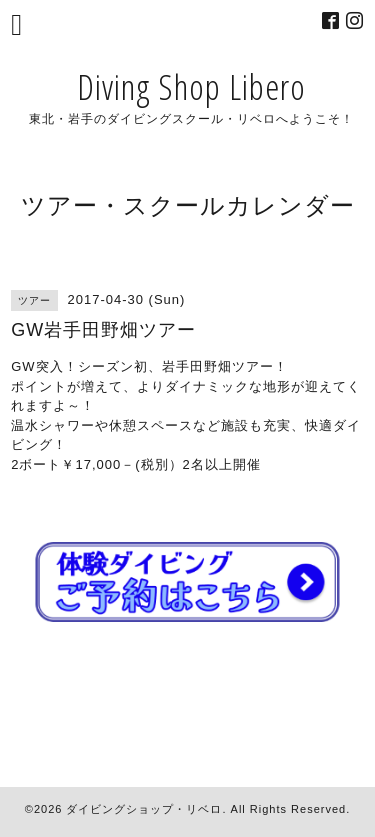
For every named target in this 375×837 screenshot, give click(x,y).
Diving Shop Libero (191, 86)
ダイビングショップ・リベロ (144, 809)
